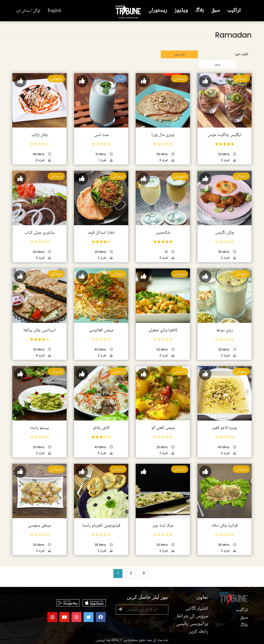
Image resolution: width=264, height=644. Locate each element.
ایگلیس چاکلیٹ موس (225, 135)
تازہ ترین (179, 55)
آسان (120, 79)
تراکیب (234, 11)
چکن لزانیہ (39, 135)
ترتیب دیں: (241, 54)
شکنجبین (163, 233)
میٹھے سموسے (39, 526)
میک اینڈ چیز (163, 526)
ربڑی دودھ (225, 330)
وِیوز (217, 65)
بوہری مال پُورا (163, 135)
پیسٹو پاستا (39, 428)
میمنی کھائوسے (101, 330)
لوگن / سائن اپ (28, 11)
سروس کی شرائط (192, 616)
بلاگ (199, 11)
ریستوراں (158, 11)
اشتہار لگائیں (197, 609)
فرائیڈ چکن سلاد (225, 526)
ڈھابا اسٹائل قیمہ (101, 233)
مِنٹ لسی (101, 135)
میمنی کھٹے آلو (163, 428)
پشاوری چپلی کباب (40, 233)
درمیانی (241, 79)
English (54, 11)
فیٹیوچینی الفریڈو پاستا (101, 526)
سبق (215, 11)
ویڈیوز (181, 11)
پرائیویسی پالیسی (192, 624)
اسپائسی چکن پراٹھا (39, 330)
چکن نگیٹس (225, 233)
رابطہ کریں (198, 632)
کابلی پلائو (101, 428)
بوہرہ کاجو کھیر (225, 428)
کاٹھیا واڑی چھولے (163, 330)
